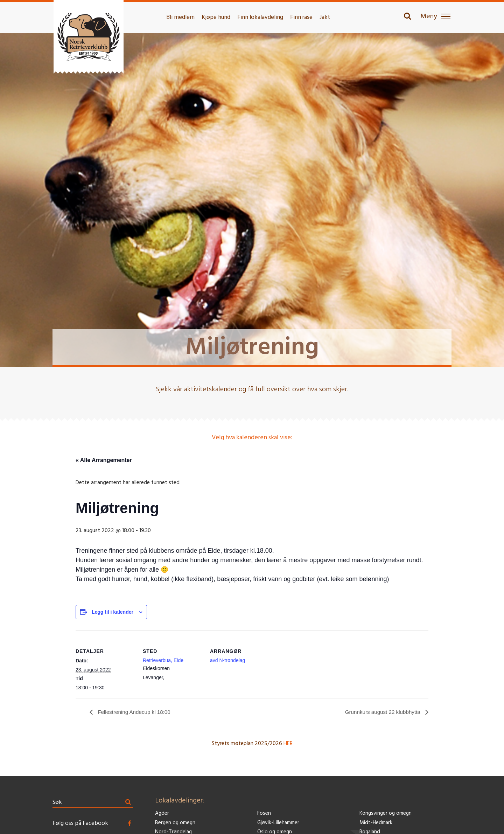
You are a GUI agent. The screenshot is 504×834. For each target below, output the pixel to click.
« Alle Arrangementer (104, 460)
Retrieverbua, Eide (163, 660)
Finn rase (301, 17)
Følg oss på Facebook (80, 824)
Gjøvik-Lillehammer (278, 823)
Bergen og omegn (175, 823)
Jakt (325, 17)
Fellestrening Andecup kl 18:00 (135, 712)
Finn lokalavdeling (260, 17)
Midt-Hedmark (376, 823)
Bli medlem (180, 17)
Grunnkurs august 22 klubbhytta (381, 712)
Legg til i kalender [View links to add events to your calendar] (113, 612)
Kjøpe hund (216, 17)
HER (288, 744)
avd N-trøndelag (227, 660)
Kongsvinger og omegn (386, 814)
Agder (162, 814)
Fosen (264, 814)
